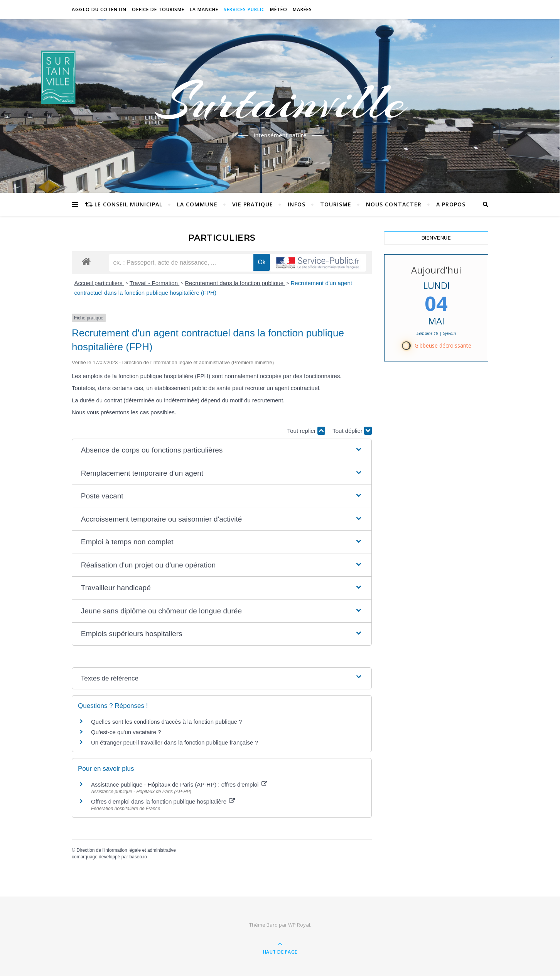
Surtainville (280, 101)
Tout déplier (352, 431)
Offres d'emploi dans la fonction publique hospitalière (163, 801)
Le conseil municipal (128, 204)
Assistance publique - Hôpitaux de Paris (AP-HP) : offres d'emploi (179, 784)
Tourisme (336, 204)
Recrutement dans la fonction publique (235, 283)
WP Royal (299, 925)
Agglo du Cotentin (99, 9)
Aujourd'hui (436, 270)
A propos (451, 204)
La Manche (204, 9)
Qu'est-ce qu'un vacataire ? (126, 732)
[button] (222, 450)
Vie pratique (253, 204)
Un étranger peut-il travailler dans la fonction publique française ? (175, 742)
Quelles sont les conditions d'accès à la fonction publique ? (167, 722)
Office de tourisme (158, 9)
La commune (197, 204)
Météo (279, 9)
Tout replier (306, 431)
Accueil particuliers (99, 283)
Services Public (244, 9)
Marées (302, 9)
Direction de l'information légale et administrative (126, 850)
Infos (297, 204)
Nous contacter (394, 204)
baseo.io (138, 857)
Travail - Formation (154, 283)
